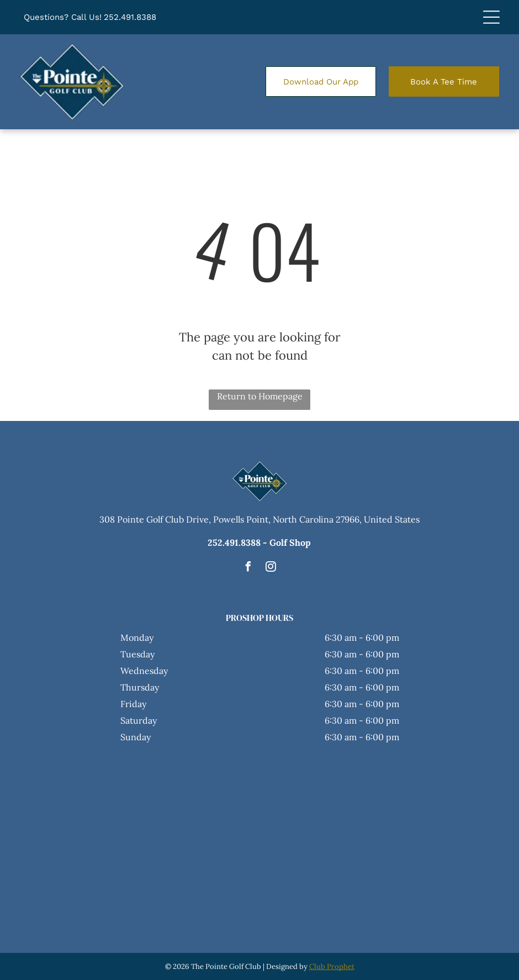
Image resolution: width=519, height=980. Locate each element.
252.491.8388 (130, 17)
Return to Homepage (260, 396)
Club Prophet (332, 966)
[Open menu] (491, 17)
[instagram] (271, 568)
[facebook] (248, 568)
